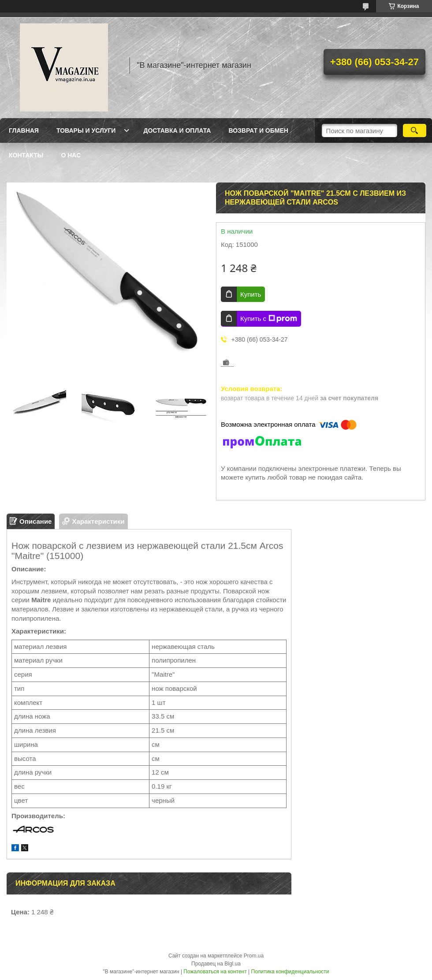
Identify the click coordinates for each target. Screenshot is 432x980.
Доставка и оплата (177, 130)
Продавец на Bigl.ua (216, 964)
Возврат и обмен (258, 130)
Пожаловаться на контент (215, 972)
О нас (71, 155)
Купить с (269, 319)
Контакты (26, 155)
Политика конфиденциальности (290, 972)
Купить (251, 294)
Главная (24, 130)
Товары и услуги (86, 130)
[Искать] (415, 130)
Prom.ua (254, 956)
